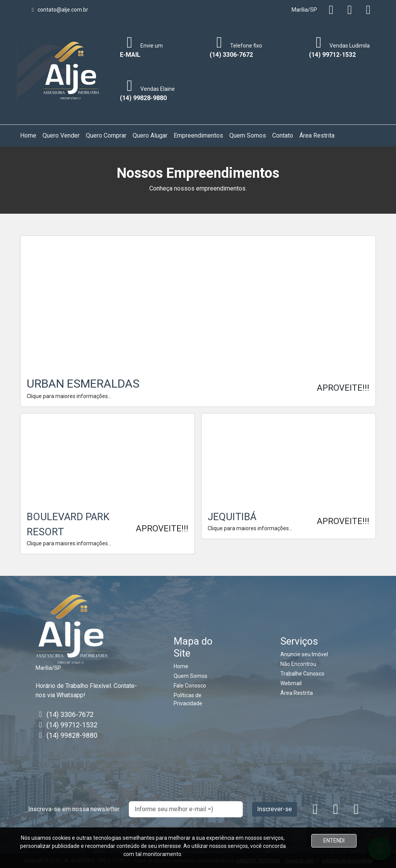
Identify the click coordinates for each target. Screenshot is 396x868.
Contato (283, 135)
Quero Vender (61, 135)
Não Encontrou (298, 664)
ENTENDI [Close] (334, 841)
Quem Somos (248, 135)
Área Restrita (317, 135)
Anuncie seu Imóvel (304, 654)
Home (28, 135)
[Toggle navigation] (107, 72)
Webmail (291, 683)
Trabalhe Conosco (302, 674)
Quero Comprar (106, 135)
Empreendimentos (198, 135)
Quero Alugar (150, 135)
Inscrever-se (275, 809)
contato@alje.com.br (59, 10)
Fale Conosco (190, 686)
